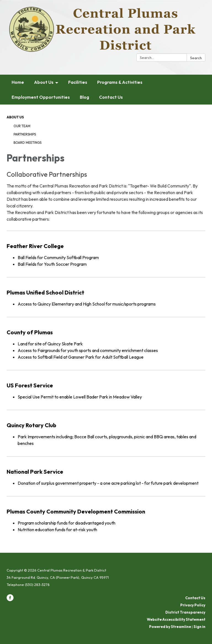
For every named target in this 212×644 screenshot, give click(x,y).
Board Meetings (27, 143)
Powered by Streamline (170, 627)
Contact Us (195, 598)
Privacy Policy (193, 605)
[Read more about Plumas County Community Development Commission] (106, 516)
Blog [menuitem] (84, 97)
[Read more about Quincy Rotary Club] (106, 430)
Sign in (199, 627)
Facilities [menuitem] (78, 82)
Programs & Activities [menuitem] (120, 82)
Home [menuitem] (18, 82)
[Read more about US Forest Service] (106, 386)
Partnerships (25, 134)
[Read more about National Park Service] (106, 473)
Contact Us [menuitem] (111, 97)
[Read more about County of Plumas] (106, 340)
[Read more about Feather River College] (106, 250)
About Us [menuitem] (44, 82)
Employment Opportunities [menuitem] (41, 97)
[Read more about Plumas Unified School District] (106, 294)
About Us (15, 117)
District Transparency (185, 612)
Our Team (22, 126)
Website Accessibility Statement (176, 619)
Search (196, 58)
